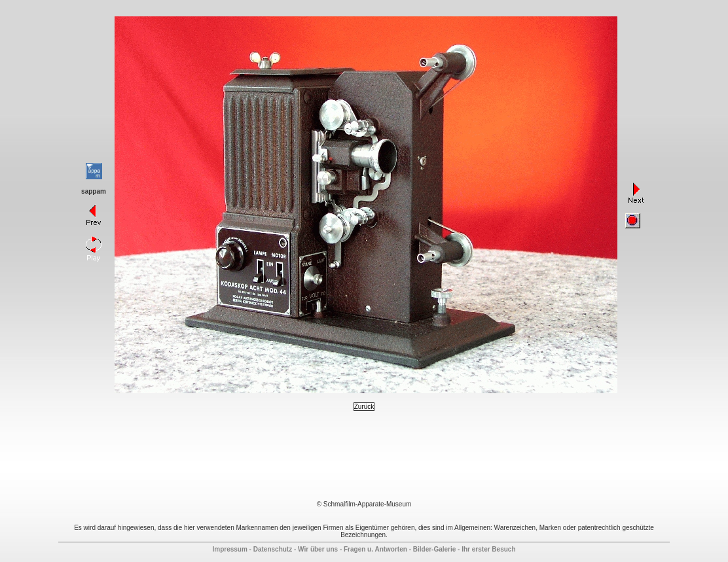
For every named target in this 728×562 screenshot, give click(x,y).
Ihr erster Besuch (488, 549)
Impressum (229, 549)
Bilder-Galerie (435, 549)
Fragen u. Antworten (375, 549)
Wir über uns (318, 549)
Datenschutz (273, 549)
